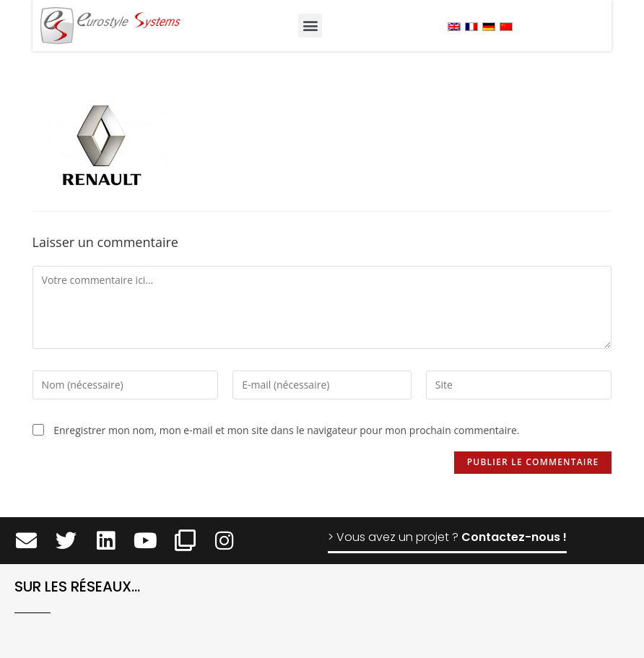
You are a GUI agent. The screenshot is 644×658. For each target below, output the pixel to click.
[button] (310, 26)
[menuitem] (454, 26)
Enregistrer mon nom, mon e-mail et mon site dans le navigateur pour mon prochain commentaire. (286, 430)
